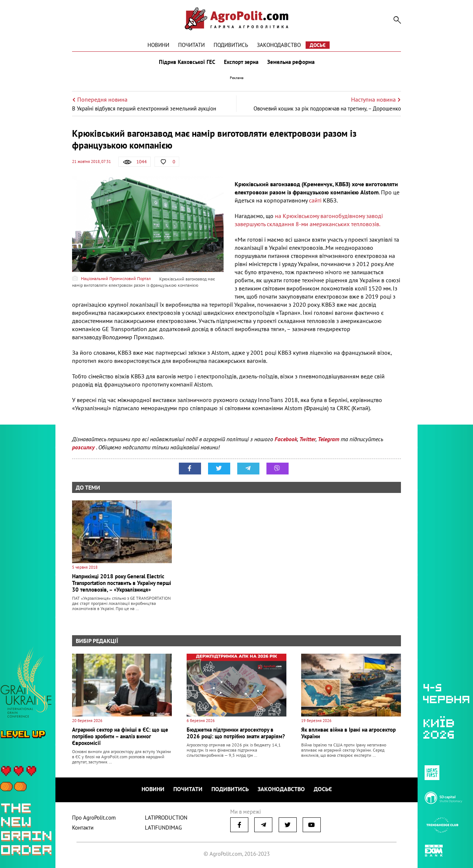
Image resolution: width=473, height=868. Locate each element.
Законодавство (279, 45)
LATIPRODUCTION (166, 818)
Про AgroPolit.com (94, 818)
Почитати (191, 45)
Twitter (307, 439)
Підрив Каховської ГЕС (187, 62)
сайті (315, 200)
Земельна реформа (291, 62)
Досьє (318, 45)
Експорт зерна (241, 62)
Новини (158, 45)
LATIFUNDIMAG (163, 828)
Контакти (83, 828)
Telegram (329, 439)
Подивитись (231, 45)
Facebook (286, 439)
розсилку (84, 447)
